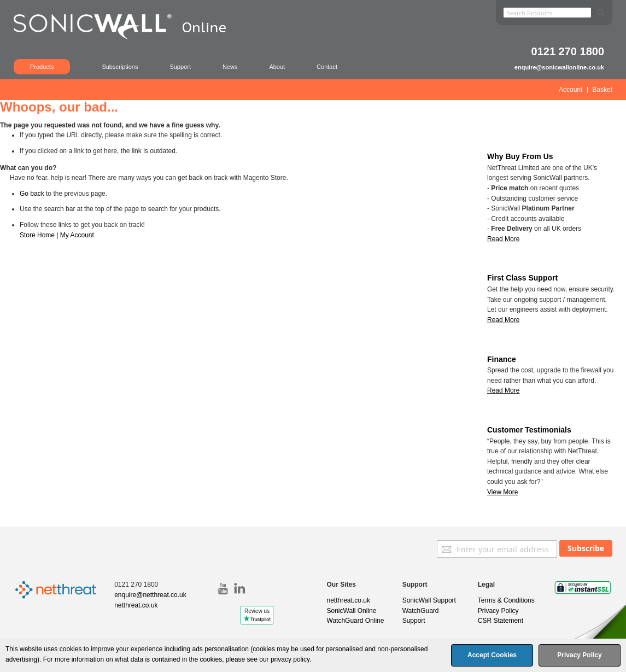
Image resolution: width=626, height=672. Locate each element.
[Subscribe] (586, 548)
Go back (32, 194)
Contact (327, 67)
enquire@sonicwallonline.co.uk (559, 67)
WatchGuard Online (356, 621)
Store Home (37, 235)
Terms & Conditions (506, 600)
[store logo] (126, 41)
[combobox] (547, 13)
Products (42, 67)
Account (571, 90)
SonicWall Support (429, 600)
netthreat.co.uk (136, 605)
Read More (503, 320)
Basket (602, 90)
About (277, 67)
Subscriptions (120, 67)
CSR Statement (501, 621)
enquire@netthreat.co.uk (150, 595)
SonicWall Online (352, 611)
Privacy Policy (498, 611)
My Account (77, 235)
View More (502, 492)
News (230, 67)
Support (180, 67)
